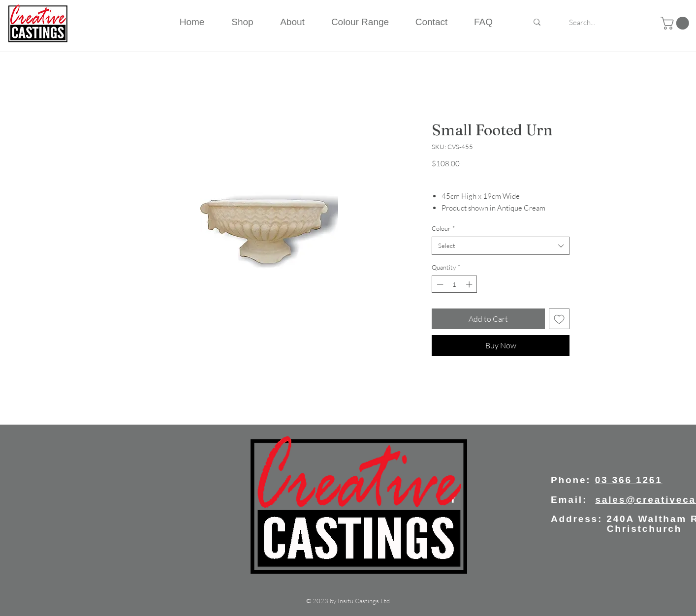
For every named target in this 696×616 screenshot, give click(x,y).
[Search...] (582, 22)
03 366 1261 (629, 480)
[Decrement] (439, 284)
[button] (676, 23)
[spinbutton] (455, 284)
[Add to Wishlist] (559, 319)
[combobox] (501, 246)
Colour (443, 228)
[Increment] (470, 284)
